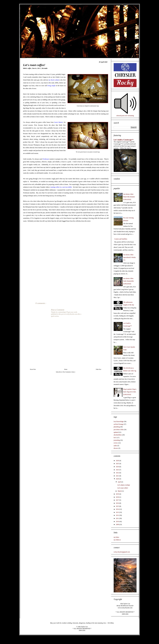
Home (66, 369)
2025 (118, 464)
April (119, 482)
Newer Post (33, 369)
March (120, 491)
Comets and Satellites (121, 239)
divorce (116, 448)
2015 (118, 506)
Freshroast (46, 159)
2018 (118, 497)
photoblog (117, 427)
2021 (118, 476)
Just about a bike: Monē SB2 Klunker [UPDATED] (129, 197)
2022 (118, 473)
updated (116, 432)
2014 (118, 509)
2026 (118, 461)
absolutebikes (118, 435)
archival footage (119, 424)
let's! (39, 68)
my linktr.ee (117, 540)
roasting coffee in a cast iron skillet (61, 187)
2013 (118, 512)
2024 (118, 467)
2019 (118, 494)
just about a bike (119, 430)
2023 (118, 470)
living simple (51, 86)
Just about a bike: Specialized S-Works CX (129, 257)
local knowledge (119, 421)
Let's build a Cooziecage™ (124, 140)
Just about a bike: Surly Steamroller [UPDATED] (129, 281)
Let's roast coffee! (123, 488)
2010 (118, 521)
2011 (118, 518)
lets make (45, 68)
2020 (118, 479)
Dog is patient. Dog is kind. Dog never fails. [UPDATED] (130, 392)
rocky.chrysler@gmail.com (122, 552)
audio (115, 446)
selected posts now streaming (125, 116)
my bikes (116, 537)
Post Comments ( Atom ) (69, 372)
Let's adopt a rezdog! (124, 485)
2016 (118, 503)
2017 (118, 500)
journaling (117, 440)
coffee (30, 68)
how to (35, 68)
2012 (118, 515)
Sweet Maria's (59, 122)
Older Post (99, 369)
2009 (118, 524)
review (116, 443)
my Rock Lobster (54, 80)
